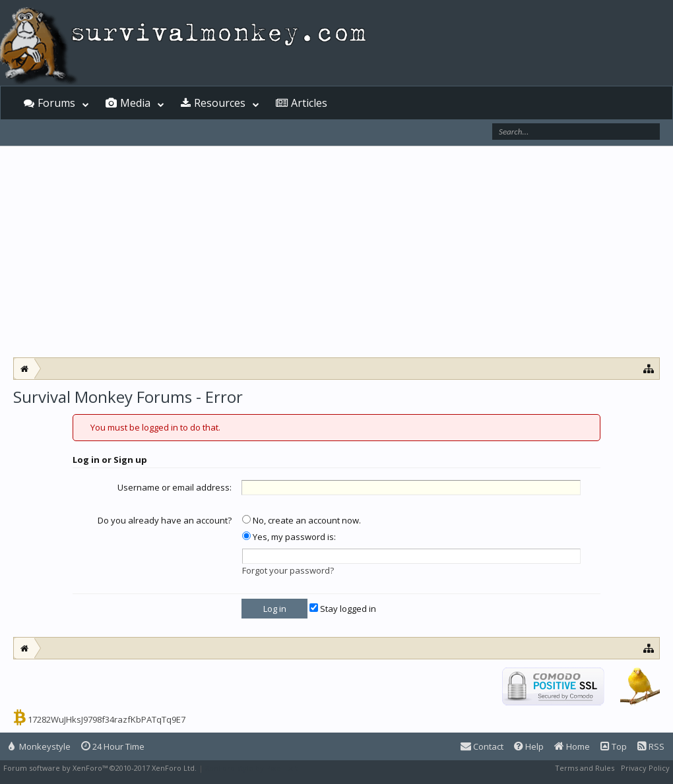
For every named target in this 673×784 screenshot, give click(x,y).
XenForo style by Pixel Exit (251, 768)
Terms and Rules (585, 768)
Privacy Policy (645, 768)
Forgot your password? (288, 570)
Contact (482, 746)
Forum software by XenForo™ (100, 768)
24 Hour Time (113, 746)
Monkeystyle (40, 746)
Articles (309, 103)
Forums (56, 103)
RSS (651, 746)
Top (614, 746)
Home (572, 746)
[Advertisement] (336, 252)
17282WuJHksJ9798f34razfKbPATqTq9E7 (107, 719)
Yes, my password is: (289, 537)
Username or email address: (175, 487)
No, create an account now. (302, 520)
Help (529, 746)
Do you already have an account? (165, 520)
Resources (220, 103)
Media (135, 103)
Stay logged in (343, 609)
